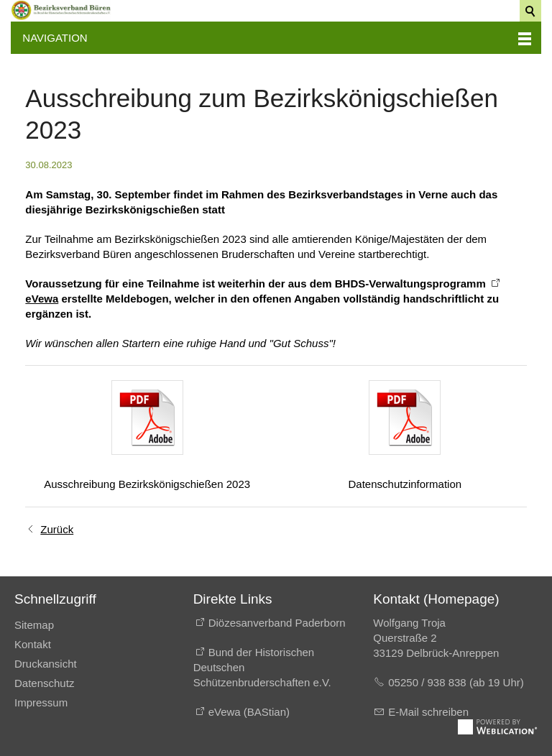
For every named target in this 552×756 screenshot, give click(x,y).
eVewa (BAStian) (249, 712)
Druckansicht (46, 664)
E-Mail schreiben (428, 712)
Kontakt (33, 644)
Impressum (41, 702)
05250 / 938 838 (429, 682)
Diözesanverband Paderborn (277, 623)
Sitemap (34, 625)
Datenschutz (44, 683)
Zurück (57, 529)
